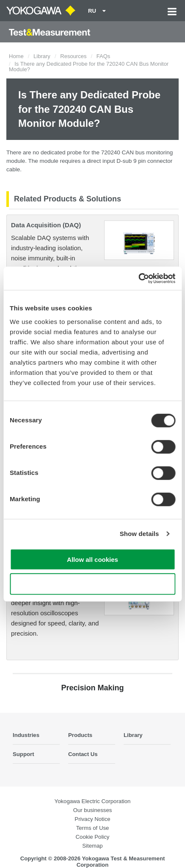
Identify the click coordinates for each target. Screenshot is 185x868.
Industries (26, 735)
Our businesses (93, 810)
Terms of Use (93, 828)
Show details (139, 534)
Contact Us (83, 754)
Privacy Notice (92, 819)
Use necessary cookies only (92, 584)
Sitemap (92, 846)
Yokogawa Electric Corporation (93, 801)
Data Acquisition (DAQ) (46, 225)
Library (42, 56)
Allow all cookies (92, 559)
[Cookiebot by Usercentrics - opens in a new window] (138, 278)
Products (80, 735)
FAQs (104, 56)
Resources (73, 56)
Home (16, 56)
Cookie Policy (93, 837)
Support (23, 754)
